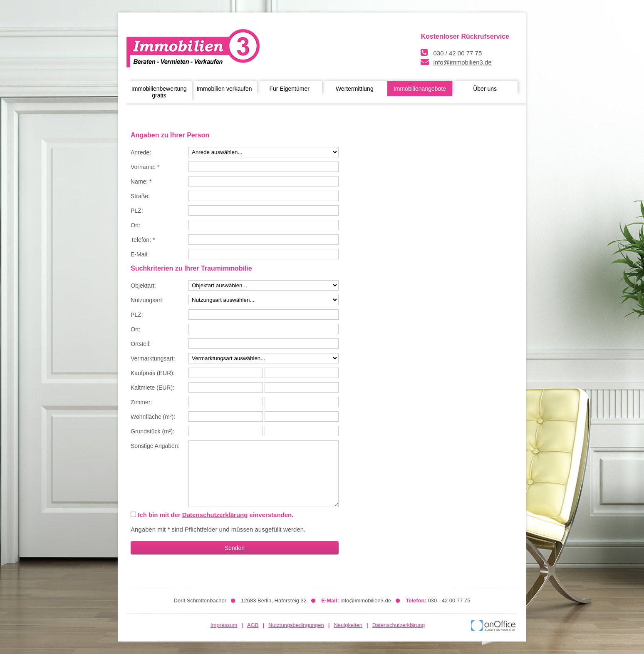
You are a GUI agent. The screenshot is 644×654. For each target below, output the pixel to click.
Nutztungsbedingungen (296, 625)
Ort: (135, 225)
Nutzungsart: (147, 300)
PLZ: (137, 211)
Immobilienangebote (420, 89)
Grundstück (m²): (152, 431)
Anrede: (141, 152)
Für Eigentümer (289, 89)
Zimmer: (141, 402)
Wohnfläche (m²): (153, 417)
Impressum (224, 625)
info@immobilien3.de (462, 62)
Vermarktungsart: (153, 358)
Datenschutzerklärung (215, 515)
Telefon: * (143, 240)
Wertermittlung (355, 89)
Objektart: (143, 286)
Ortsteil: (141, 344)
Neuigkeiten (348, 625)
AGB (253, 625)
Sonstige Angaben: (155, 446)
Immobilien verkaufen (224, 89)
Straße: (140, 196)
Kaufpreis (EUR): (153, 373)
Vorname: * (145, 167)
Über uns (485, 89)
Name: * (141, 182)
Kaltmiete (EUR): (152, 388)
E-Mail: (140, 254)
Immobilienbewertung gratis (159, 92)
